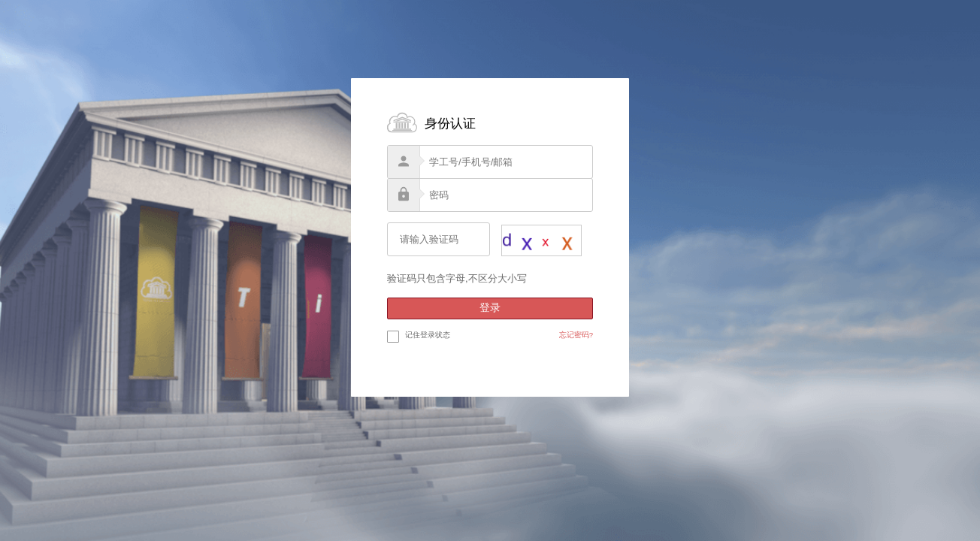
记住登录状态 (419, 335)
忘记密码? (576, 335)
